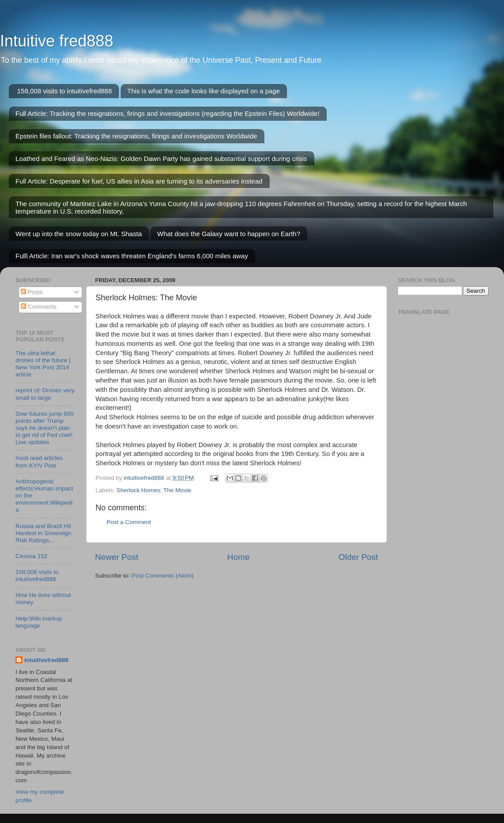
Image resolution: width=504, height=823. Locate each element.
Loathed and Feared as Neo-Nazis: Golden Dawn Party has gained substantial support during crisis (161, 159)
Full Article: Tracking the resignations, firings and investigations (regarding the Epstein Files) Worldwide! (168, 113)
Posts (32, 292)
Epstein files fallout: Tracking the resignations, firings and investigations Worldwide (136, 136)
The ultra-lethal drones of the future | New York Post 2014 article (43, 364)
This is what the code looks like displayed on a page (204, 91)
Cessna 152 (31, 556)
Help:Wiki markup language (39, 622)
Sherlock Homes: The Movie (154, 490)
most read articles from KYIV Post (39, 461)
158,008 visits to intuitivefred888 (65, 91)
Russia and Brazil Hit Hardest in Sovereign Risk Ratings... (43, 533)
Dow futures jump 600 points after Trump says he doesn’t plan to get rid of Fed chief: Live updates (44, 428)
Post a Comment (129, 522)
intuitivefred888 (46, 660)
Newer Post (117, 557)
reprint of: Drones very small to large (45, 394)
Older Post (358, 557)
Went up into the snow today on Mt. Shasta (79, 234)
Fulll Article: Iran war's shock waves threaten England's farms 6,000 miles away (132, 256)
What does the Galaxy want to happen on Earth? (229, 234)
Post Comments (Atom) (163, 576)
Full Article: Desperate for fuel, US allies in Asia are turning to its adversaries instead (139, 181)
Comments (39, 307)
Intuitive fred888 (57, 41)
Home (238, 557)
